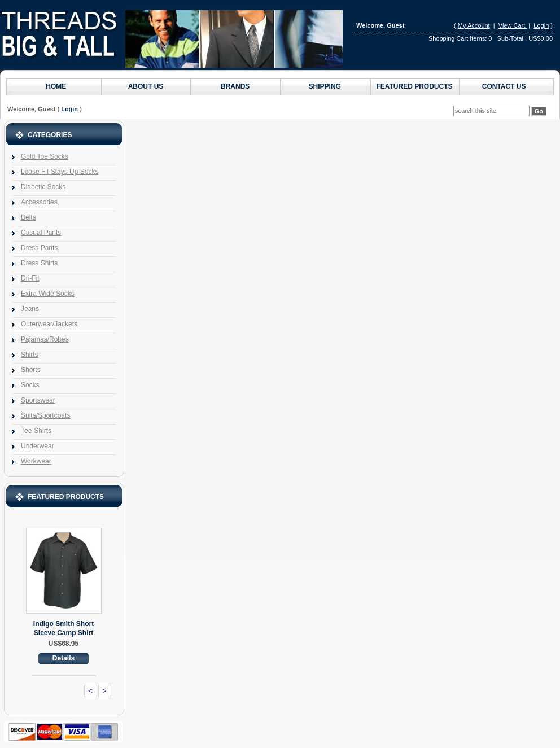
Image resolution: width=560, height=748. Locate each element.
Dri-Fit (30, 278)
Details (64, 658)
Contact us (504, 86)
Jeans (30, 309)
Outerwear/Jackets (49, 324)
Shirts (30, 355)
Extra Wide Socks (48, 294)
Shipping (325, 86)
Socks (30, 385)
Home (56, 86)
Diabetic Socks (43, 187)
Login (541, 25)
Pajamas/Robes (45, 339)
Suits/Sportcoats (45, 415)
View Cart (513, 25)
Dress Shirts (39, 263)
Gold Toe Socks (45, 156)
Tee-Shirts (36, 431)
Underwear (38, 446)
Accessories (39, 202)
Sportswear (38, 400)
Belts (29, 217)
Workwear (36, 461)
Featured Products (414, 86)
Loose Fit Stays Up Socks (60, 172)
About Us (146, 86)
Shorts (31, 370)
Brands (235, 86)
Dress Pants (39, 248)
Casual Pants (41, 233)
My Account (474, 25)
